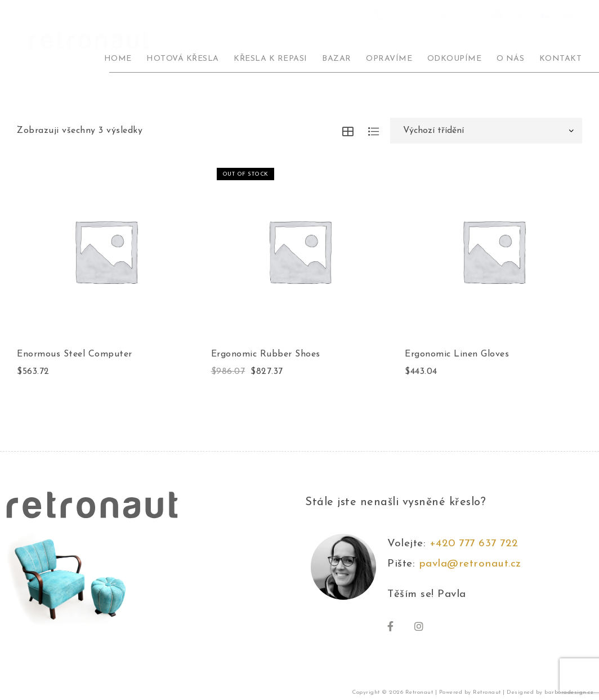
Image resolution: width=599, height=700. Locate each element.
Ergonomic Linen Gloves (457, 354)
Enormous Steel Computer (75, 354)
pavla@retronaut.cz (470, 566)
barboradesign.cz (569, 694)
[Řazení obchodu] (486, 131)
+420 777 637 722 (478, 545)
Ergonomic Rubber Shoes (266, 354)
